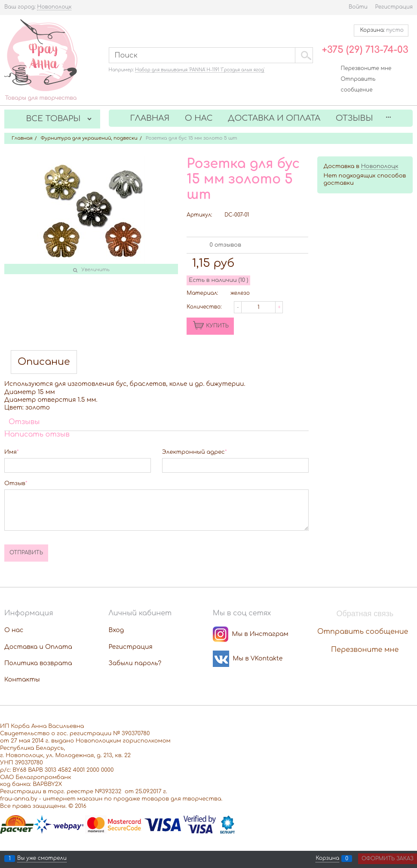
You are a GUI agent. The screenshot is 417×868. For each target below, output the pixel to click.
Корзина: (381, 30)
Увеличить (95, 270)
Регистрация (394, 7)
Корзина (327, 859)
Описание (44, 362)
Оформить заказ (388, 859)
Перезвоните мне (366, 68)
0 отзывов (225, 245)
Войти (358, 7)
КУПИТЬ (217, 326)
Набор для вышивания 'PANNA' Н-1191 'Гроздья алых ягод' (200, 70)
